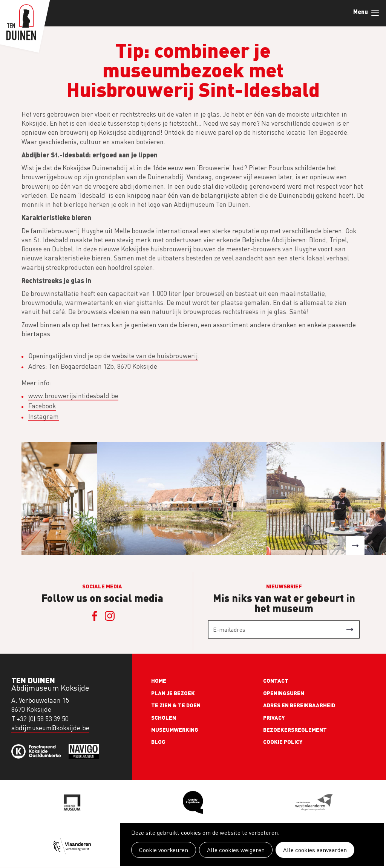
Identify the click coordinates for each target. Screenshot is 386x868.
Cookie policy (283, 742)
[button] (336, 546)
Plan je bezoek (173, 693)
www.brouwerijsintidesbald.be (73, 396)
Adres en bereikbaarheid (299, 705)
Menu (375, 13)
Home (159, 680)
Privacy (274, 717)
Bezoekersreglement (295, 729)
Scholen (164, 717)
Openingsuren (284, 693)
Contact (276, 680)
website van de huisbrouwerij (155, 356)
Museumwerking (175, 729)
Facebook (42, 406)
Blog (158, 742)
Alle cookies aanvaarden (315, 850)
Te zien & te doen (176, 705)
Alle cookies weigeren (236, 850)
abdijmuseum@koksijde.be (50, 728)
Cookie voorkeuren (164, 850)
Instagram (44, 416)
